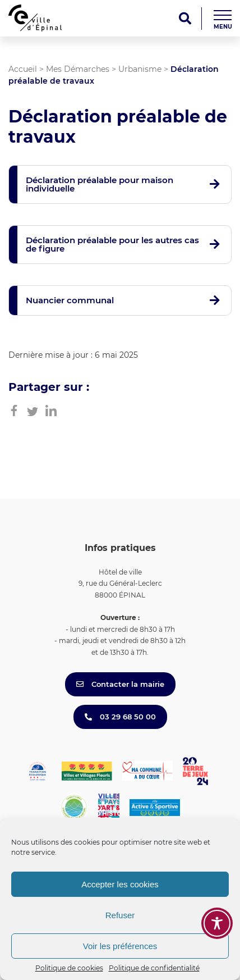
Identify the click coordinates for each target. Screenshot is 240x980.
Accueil (23, 69)
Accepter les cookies (120, 884)
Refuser (120, 915)
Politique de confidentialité (154, 968)
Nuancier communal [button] (70, 300)
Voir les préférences (120, 946)
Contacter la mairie (120, 684)
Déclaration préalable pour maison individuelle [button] (100, 184)
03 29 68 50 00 (120, 717)
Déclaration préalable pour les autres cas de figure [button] (112, 244)
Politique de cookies (69, 968)
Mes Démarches (78, 69)
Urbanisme (140, 69)
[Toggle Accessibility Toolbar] (217, 923)
